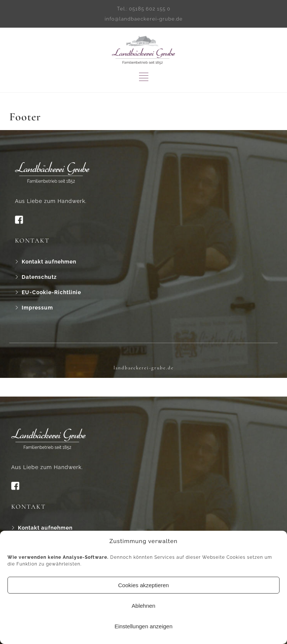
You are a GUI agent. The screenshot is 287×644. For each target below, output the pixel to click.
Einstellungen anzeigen (143, 626)
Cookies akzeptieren (143, 585)
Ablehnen (143, 606)
